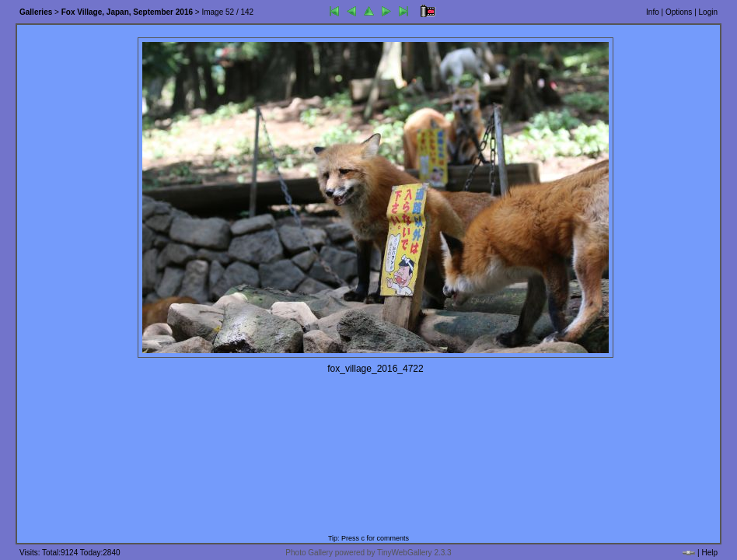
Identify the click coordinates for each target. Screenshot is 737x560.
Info (653, 12)
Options (679, 12)
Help (709, 553)
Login (708, 12)
